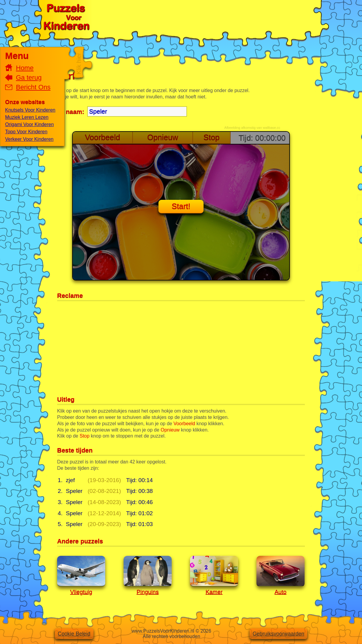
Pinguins (148, 592)
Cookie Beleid (74, 634)
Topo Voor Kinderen (26, 132)
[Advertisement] (203, 17)
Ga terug (29, 77)
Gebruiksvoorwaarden (278, 634)
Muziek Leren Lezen (27, 117)
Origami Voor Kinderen (29, 124)
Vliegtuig (81, 592)
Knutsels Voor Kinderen (30, 110)
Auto (280, 592)
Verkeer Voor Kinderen (29, 139)
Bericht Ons (33, 87)
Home (25, 68)
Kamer (214, 592)
